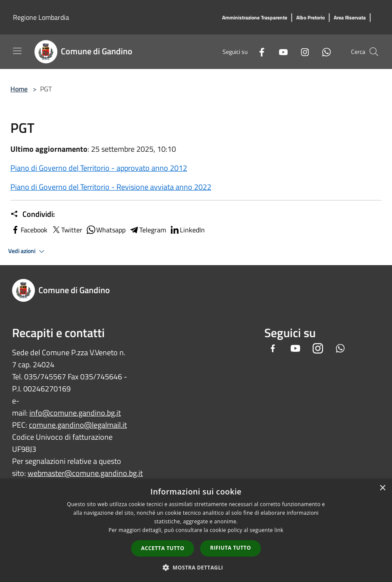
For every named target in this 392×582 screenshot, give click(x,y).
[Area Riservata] (350, 18)
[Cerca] (374, 52)
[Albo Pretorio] (310, 18)
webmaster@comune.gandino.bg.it (85, 473)
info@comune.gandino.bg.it (75, 413)
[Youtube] (280, 52)
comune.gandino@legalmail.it (78, 425)
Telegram (147, 230)
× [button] (382, 488)
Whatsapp (106, 230)
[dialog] (196, 530)
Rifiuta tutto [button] (230, 548)
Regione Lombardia (41, 17)
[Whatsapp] (323, 52)
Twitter (67, 230)
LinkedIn (187, 230)
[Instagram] (301, 52)
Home (19, 89)
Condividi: (33, 214)
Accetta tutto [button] (163, 548)
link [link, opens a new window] (279, 530)
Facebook (29, 230)
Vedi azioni (28, 251)
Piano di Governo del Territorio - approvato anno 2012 (99, 168)
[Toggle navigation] (17, 51)
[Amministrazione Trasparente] (255, 18)
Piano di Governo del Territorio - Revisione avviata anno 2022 (111, 187)
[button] (196, 567)
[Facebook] (258, 52)
